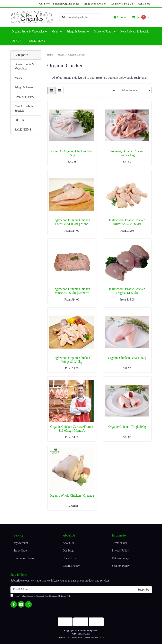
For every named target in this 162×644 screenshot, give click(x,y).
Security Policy (121, 566)
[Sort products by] (135, 90)
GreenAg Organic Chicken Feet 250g (72, 153)
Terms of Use (120, 543)
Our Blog (68, 551)
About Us (68, 543)
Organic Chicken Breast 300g (127, 358)
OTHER (20, 120)
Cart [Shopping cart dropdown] (139, 17)
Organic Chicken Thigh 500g (127, 427)
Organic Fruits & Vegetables (24, 66)
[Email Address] (73, 590)
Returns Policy (71, 566)
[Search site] (64, 17)
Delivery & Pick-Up (122, 4)
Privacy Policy (120, 551)
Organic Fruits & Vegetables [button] (28, 32)
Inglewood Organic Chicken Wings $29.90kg (72, 360)
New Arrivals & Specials (135, 32)
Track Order (21, 551)
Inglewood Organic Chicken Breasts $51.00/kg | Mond (72, 222)
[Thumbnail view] (51, 90)
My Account (21, 543)
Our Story (45, 4)
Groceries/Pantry (24, 97)
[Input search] (85, 17)
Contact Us (144, 4)
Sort (114, 90)
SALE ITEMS (37, 41)
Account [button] (120, 17)
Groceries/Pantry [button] (103, 32)
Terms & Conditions (45, 596)
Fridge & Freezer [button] (76, 32)
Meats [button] (56, 32)
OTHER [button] (16, 41)
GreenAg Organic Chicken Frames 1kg (127, 153)
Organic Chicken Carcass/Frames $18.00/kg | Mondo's (72, 429)
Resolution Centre (24, 558)
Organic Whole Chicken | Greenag (72, 495)
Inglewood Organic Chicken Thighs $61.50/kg (127, 291)
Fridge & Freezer (25, 87)
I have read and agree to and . (42, 596)
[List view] (59, 90)
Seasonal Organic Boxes (66, 4)
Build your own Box (95, 4)
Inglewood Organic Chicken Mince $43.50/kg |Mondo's (72, 291)
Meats (18, 78)
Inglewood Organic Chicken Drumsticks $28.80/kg (127, 222)
